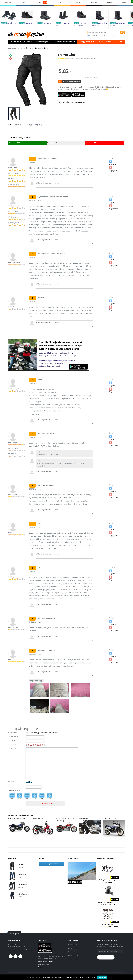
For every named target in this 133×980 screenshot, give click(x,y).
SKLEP (110, 3)
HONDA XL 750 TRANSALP (112, 819)
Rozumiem (102, 977)
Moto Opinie (21, 48)
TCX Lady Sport (30, 23)
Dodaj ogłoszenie (52, 864)
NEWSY (8, 3)
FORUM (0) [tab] (28, 125)
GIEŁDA (78, 3)
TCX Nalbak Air (11, 23)
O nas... (40, 967)
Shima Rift (21, 864)
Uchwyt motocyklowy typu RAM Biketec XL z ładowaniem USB (108, 905)
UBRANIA (31, 48)
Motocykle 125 (72, 948)
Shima (48, 48)
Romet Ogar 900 (38, 819)
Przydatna (112, 163)
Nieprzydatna (114, 169)
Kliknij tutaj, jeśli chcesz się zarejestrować (44, 733)
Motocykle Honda (73, 945)
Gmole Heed (84, 819)
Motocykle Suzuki (73, 955)
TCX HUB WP (47, 23)
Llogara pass (75, 882)
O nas (120, 42)
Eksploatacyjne (42, 42)
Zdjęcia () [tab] (39, 125)
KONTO (125, 3)
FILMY (23, 3)
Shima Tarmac (22, 884)
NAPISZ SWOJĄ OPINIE (72, 81)
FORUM (94, 3)
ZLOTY (42, 3)
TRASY (62, 3)
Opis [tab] (10, 125)
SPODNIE (40, 48)
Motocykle (15, 42)
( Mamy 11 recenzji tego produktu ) (86, 59)
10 (44, 745)
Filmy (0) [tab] (18, 125)
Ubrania (27, 42)
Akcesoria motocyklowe (64, 42)
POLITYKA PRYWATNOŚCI (46, 962)
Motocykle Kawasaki (74, 959)
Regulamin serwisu (44, 964)
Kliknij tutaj (29, 950)
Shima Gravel (22, 875)
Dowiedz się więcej (90, 977)
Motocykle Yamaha (74, 952)
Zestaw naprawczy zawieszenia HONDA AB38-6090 (108, 927)
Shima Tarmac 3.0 (24, 894)
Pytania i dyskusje (106, 42)
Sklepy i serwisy (86, 42)
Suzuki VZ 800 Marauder (16, 819)
